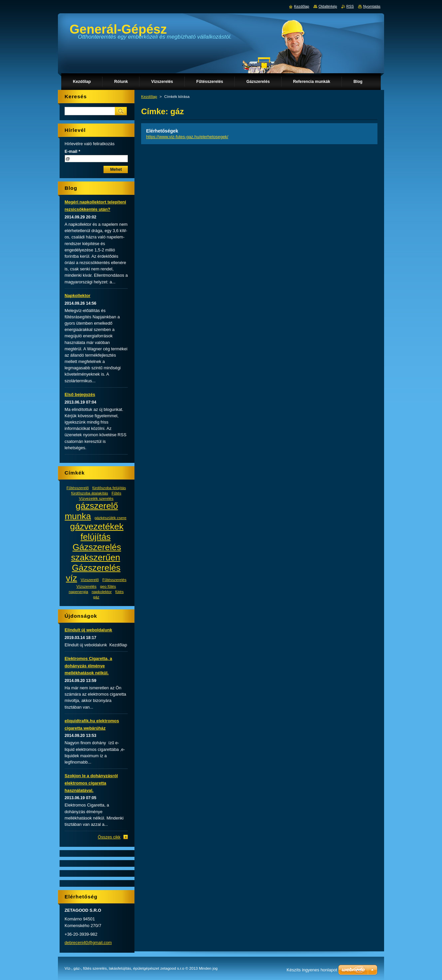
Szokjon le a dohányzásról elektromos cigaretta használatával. (91, 783)
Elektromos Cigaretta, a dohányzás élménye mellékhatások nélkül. (88, 666)
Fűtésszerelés (114, 580)
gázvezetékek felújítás (97, 532)
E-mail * (72, 151)
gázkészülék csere (110, 518)
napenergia (78, 592)
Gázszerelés (96, 568)
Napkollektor (78, 296)
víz (72, 578)
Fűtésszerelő (78, 488)
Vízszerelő (90, 580)
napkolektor (102, 592)
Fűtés (116, 493)
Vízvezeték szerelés (96, 498)
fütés (119, 592)
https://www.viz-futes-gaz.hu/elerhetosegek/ (187, 137)
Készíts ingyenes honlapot (312, 970)
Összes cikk (109, 837)
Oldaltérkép (328, 6)
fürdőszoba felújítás (109, 488)
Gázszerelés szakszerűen (96, 552)
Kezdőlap (149, 97)
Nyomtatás (372, 6)
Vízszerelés (87, 586)
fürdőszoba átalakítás (90, 493)
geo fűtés (108, 586)
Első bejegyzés (80, 394)
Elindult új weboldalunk (88, 630)
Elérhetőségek (162, 131)
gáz (96, 597)
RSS (350, 6)
